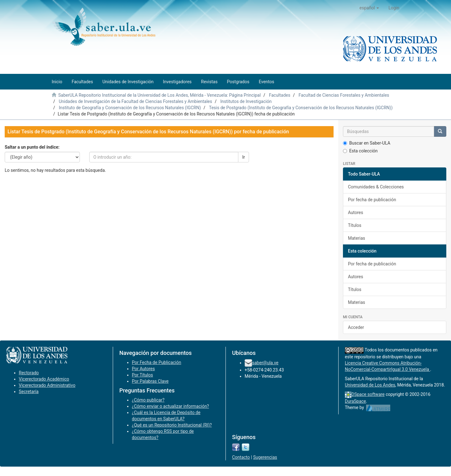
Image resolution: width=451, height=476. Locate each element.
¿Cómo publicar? (148, 400)
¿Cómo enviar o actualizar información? (170, 406)
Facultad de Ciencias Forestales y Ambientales (344, 95)
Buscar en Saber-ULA (367, 143)
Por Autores (143, 369)
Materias (357, 238)
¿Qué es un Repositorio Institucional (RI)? (172, 425)
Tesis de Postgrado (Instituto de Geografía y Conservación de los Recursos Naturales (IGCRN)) (301, 108)
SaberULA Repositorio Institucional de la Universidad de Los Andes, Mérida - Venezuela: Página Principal (159, 95)
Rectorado (29, 373)
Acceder (356, 327)
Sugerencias (265, 457)
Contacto (241, 457)
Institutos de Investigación (246, 101)
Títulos (355, 225)
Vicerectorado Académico (44, 379)
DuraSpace (355, 401)
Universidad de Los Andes (370, 385)
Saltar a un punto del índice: (32, 147)
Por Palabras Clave (150, 381)
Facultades (280, 95)
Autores (355, 212)
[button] (369, 8)
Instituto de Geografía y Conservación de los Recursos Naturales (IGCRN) (130, 108)
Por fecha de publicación (372, 200)
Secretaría (29, 392)
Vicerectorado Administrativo (47, 385)
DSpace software (368, 394)
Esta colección (360, 151)
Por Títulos (142, 375)
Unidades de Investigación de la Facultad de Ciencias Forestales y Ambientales (135, 101)
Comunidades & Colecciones (376, 187)
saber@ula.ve (265, 363)
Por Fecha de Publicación (157, 362)
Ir (244, 157)
